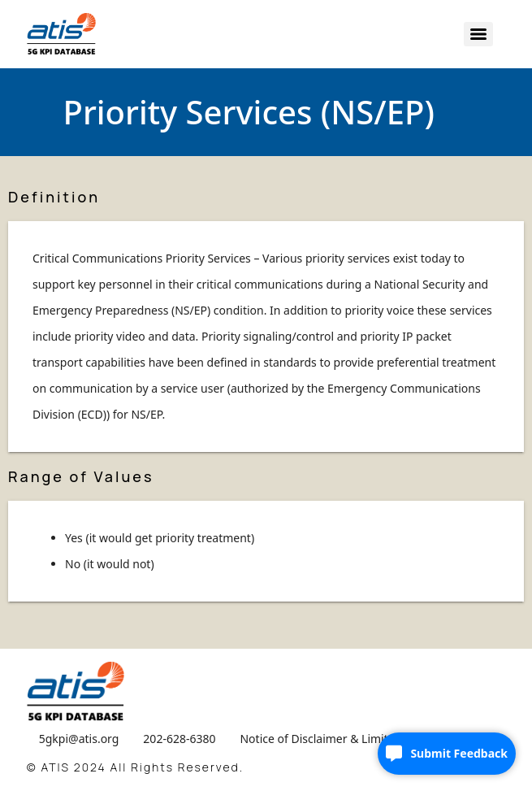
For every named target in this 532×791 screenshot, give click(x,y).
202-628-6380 (179, 739)
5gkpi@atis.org (79, 739)
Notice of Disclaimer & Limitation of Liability (356, 739)
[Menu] (478, 34)
